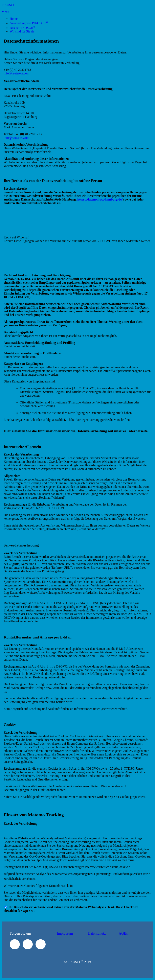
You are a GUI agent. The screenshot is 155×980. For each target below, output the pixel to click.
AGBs (123, 933)
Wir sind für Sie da (22, 31)
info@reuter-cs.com (17, 73)
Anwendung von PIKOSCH (29, 23)
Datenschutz (97, 933)
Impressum (65, 933)
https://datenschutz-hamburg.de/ (100, 199)
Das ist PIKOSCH (23, 28)
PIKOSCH (8, 5)
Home (14, 19)
